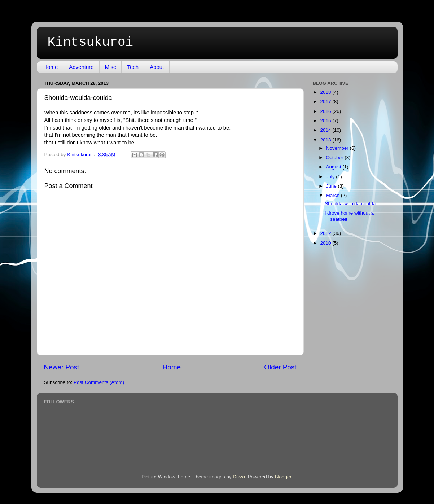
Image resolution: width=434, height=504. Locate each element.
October (336, 157)
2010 (326, 243)
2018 (326, 92)
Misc (111, 67)
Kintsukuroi (91, 42)
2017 (326, 102)
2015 (326, 121)
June (332, 186)
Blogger (283, 477)
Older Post (280, 367)
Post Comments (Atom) (99, 382)
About (157, 67)
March (334, 195)
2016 (326, 111)
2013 (326, 140)
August (334, 167)
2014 (326, 130)
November (338, 148)
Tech (133, 67)
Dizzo (239, 477)
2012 (326, 233)
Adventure (81, 67)
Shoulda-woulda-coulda (350, 204)
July (331, 177)
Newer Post (62, 367)
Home (51, 67)
